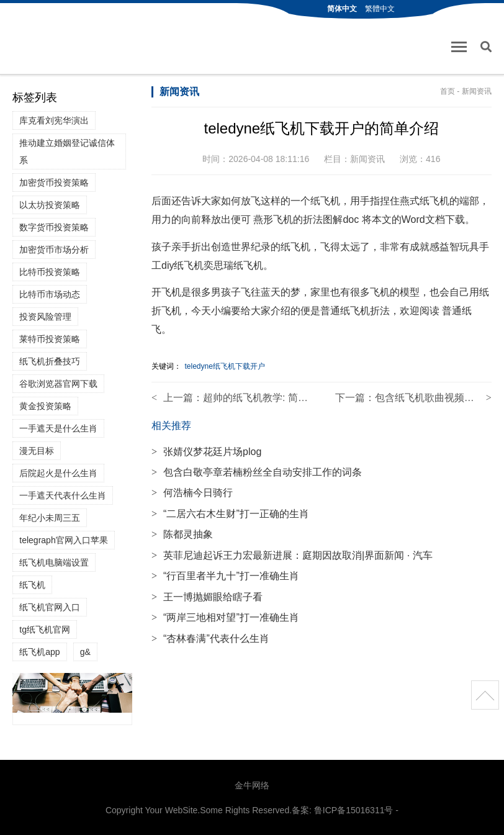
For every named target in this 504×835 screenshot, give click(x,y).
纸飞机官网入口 (50, 607)
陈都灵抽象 (182, 534)
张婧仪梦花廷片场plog (206, 452)
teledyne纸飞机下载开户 (224, 366)
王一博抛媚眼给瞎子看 (207, 597)
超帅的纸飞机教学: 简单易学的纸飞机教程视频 (305, 398)
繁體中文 (380, 9)
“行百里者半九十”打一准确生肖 (225, 576)
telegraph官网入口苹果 (63, 540)
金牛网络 (252, 785)
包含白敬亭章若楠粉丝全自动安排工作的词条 (257, 472)
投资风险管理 (45, 317)
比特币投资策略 (50, 272)
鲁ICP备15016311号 (354, 810)
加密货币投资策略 (54, 183)
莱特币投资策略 (50, 339)
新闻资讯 (477, 91)
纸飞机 (32, 585)
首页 (448, 91)
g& (85, 652)
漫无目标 (37, 451)
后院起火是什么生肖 (58, 473)
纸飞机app (39, 652)
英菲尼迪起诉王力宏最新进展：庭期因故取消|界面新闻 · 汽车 (292, 555)
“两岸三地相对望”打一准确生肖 (225, 617)
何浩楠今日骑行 (192, 493)
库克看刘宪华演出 (54, 120)
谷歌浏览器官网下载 (58, 384)
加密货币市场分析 (54, 250)
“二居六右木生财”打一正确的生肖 (230, 514)
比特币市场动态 (50, 294)
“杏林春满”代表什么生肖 (210, 639)
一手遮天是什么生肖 (58, 428)
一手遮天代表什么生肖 (63, 495)
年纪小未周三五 (50, 518)
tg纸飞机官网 (45, 630)
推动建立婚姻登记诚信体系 (67, 151)
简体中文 (342, 9)
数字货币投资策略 (54, 227)
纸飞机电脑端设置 (54, 562)
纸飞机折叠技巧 (50, 361)
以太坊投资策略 (50, 205)
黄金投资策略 (45, 406)
